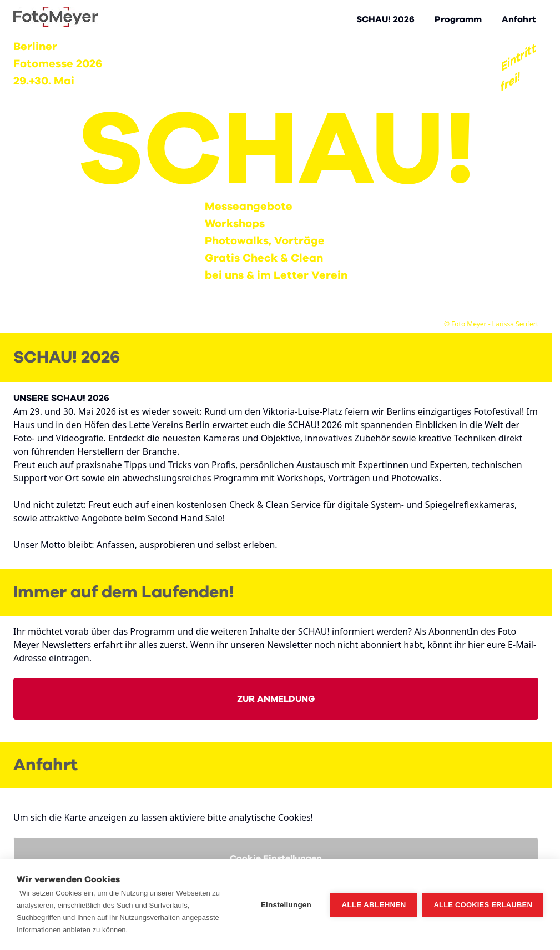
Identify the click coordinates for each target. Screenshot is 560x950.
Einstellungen (286, 905)
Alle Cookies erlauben (483, 905)
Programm (458, 19)
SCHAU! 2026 (385, 19)
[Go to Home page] (56, 17)
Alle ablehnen (374, 905)
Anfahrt (519, 19)
